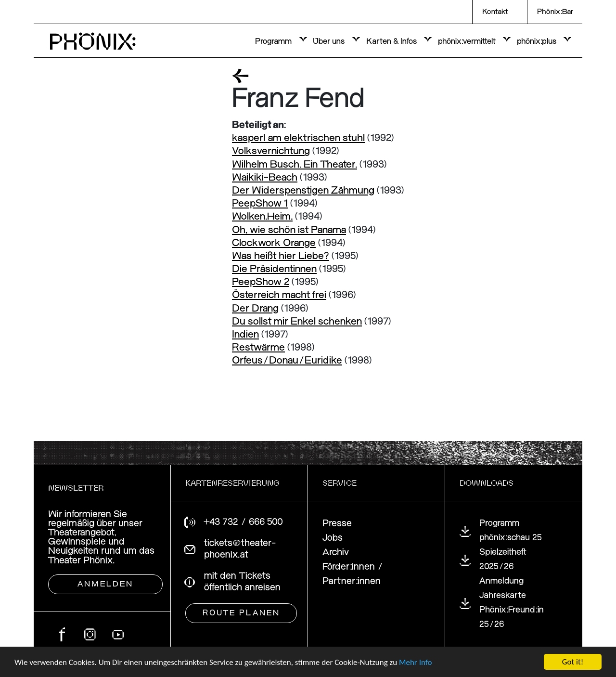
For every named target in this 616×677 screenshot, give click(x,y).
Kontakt (495, 12)
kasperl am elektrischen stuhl (298, 138)
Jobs (333, 538)
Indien (245, 335)
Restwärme (258, 348)
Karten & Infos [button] (392, 42)
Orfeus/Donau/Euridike (287, 361)
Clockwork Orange (274, 243)
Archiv (336, 553)
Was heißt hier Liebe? (281, 256)
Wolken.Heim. (262, 217)
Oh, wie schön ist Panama (289, 230)
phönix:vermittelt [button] (468, 42)
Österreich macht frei (279, 295)
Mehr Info (416, 662)
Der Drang (255, 309)
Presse (337, 524)
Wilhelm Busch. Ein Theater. (295, 165)
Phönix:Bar (555, 12)
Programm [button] (274, 42)
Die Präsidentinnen (274, 269)
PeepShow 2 (261, 282)
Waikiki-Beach (265, 178)
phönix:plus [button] (538, 42)
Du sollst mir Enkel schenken (297, 322)
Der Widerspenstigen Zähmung (303, 191)
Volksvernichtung (271, 151)
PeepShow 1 (260, 204)
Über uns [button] (330, 42)
